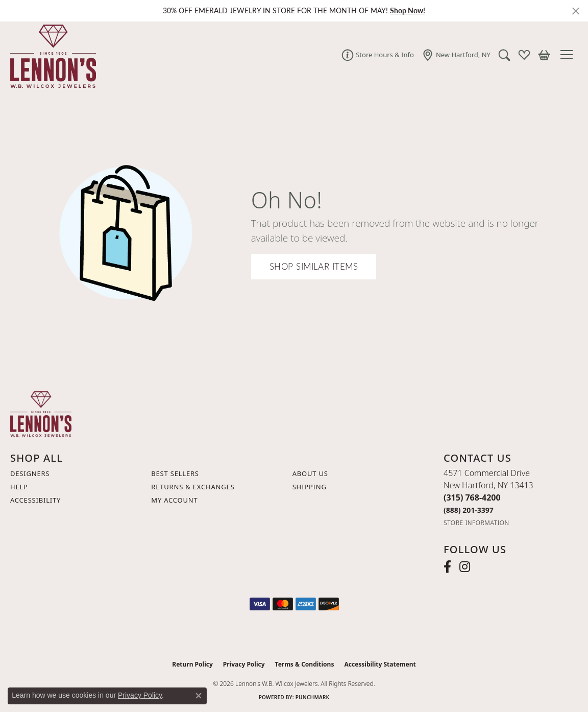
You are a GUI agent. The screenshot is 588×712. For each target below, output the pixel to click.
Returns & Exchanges (193, 487)
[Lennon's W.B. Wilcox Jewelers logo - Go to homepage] (51, 55)
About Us (310, 473)
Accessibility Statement (380, 664)
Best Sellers (175, 473)
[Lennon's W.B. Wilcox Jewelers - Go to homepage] (41, 413)
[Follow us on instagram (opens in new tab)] (465, 567)
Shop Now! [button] (408, 10)
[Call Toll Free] (469, 510)
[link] (378, 55)
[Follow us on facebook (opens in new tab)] (447, 567)
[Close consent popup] (199, 696)
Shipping (310, 487)
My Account (174, 500)
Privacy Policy (244, 664)
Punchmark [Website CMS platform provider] (313, 697)
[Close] (575, 11)
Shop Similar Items (314, 266)
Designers (30, 473)
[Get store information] (476, 523)
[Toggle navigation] (569, 55)
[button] (504, 55)
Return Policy (192, 664)
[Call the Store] (472, 497)
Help (19, 487)
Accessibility (35, 500)
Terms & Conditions (305, 664)
